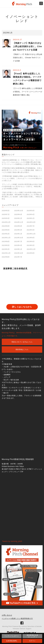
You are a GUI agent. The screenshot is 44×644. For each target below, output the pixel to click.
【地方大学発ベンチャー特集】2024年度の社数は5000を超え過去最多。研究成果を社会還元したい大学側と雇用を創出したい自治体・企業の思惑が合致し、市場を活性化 (22, 196)
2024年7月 (31, 226)
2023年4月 (18, 245)
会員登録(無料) (12, 641)
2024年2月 (6, 234)
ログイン (32, 641)
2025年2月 (18, 218)
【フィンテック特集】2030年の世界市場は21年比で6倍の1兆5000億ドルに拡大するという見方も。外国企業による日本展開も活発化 (22, 186)
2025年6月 (18, 214)
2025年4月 (31, 214)
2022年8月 (6, 257)
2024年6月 (6, 230)
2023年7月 (18, 241)
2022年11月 (6, 253)
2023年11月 (6, 238)
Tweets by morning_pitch (12, 541)
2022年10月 (19, 253)
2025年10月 (19, 211)
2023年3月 (31, 245)
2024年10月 (31, 222)
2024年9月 (6, 226)
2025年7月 (6, 214)
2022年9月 (31, 253)
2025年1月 (31, 218)
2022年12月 (31, 249)
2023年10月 (19, 238)
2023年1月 (18, 249)
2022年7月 (18, 257)
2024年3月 (31, 230)
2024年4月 (18, 230)
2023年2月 (6, 249)
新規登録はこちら (22, 350)
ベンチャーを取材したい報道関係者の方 (17, 618)
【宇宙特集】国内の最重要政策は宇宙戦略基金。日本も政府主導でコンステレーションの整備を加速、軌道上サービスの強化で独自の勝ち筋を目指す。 (22, 170)
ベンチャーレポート (12, 636)
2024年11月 (19, 222)
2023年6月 (31, 241)
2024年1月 (18, 234)
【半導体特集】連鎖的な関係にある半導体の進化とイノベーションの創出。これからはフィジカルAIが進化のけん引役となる (22, 178)
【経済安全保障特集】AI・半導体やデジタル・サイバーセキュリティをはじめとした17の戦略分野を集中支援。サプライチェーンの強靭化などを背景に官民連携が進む (22, 162)
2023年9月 (31, 238)
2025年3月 (6, 218)
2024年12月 (6, 222)
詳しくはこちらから (22, 307)
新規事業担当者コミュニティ (32, 636)
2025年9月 (31, 211)
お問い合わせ (7, 615)
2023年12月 (31, 234)
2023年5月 (6, 245)
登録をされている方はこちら (22, 342)
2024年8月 (18, 226)
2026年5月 (6, 211)
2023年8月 (6, 241)
